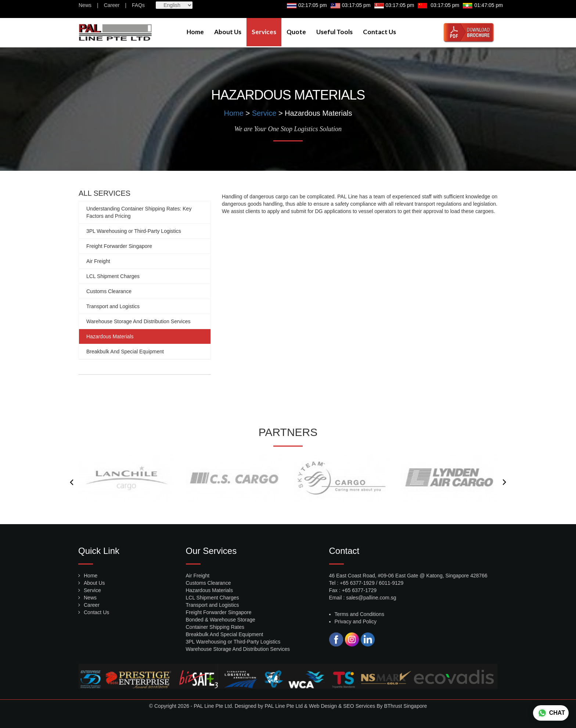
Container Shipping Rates (215, 627)
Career (112, 5)
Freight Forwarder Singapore (119, 246)
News (85, 5)
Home (195, 32)
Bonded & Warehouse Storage (221, 620)
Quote (296, 32)
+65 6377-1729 (359, 590)
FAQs (138, 5)
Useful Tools (334, 32)
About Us (228, 32)
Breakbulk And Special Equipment (125, 352)
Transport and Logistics (113, 306)
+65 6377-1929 (357, 583)
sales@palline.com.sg (371, 598)
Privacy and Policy (356, 621)
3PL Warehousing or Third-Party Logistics (134, 231)
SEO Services (359, 706)
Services (264, 32)
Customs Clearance (109, 291)
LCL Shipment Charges (113, 276)
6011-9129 (391, 583)
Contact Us (379, 32)
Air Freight (98, 261)
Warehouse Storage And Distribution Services (138, 321)
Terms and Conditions (359, 614)
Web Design (323, 706)
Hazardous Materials (110, 336)
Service (264, 113)
